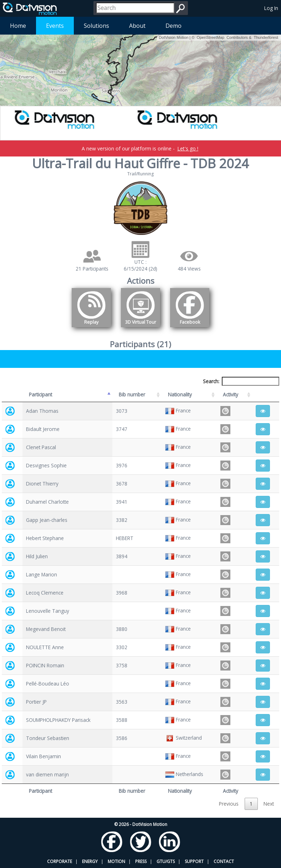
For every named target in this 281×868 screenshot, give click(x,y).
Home (18, 26)
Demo (173, 26)
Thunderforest (266, 37)
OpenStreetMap (210, 37)
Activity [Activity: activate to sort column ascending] (231, 394)
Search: (241, 381)
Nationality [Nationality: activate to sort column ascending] (180, 394)
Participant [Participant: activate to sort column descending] (40, 394)
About (137, 26)
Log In (271, 8)
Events (55, 26)
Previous (229, 804)
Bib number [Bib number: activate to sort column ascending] (132, 394)
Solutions (96, 26)
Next (269, 804)
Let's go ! (188, 148)
